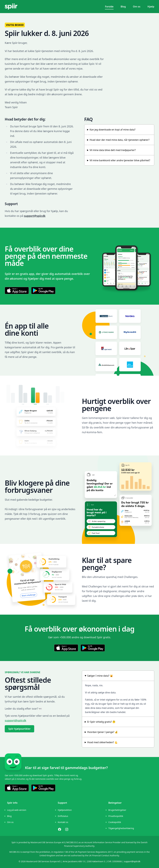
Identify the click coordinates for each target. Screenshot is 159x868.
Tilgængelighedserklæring (121, 828)
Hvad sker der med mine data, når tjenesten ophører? (120, 140)
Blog (123, 7)
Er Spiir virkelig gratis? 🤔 (101, 722)
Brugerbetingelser (117, 810)
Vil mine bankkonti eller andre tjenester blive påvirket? (120, 160)
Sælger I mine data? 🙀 (100, 676)
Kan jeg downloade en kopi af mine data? (112, 130)
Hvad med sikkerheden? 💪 (102, 742)
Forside (109, 7)
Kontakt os (63, 822)
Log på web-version (17, 810)
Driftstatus (63, 816)
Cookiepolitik (115, 822)
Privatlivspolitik (116, 816)
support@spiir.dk (35, 216)
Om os (137, 7)
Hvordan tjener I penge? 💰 (103, 732)
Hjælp (151, 7)
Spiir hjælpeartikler (19, 729)
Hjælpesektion (65, 810)
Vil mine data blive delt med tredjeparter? (113, 150)
